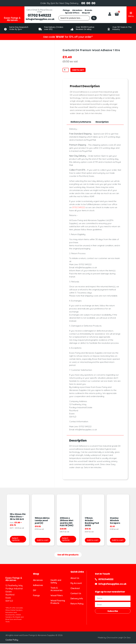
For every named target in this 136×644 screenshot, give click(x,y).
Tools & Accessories (56, 590)
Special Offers (72, 13)
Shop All (86, 13)
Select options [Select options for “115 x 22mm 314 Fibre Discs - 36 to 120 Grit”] (16, 540)
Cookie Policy (12, 640)
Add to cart (80, 70)
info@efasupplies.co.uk (40, 19)
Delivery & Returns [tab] (81, 122)
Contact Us (76, 594)
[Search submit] (94, 18)
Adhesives (38, 586)
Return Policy (77, 604)
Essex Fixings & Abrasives (12, 19)
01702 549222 (39, 15)
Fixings (66, 10)
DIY (35, 591)
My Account (76, 584)
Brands (88, 10)
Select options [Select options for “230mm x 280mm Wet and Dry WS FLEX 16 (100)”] (66, 540)
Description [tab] (102, 122)
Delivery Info (77, 599)
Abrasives (77, 10)
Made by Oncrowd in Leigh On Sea (114, 638)
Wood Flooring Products (58, 602)
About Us (75, 579)
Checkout (75, 589)
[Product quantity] (66, 70)
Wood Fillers (57, 596)
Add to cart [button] (43, 541)
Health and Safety (56, 582)
